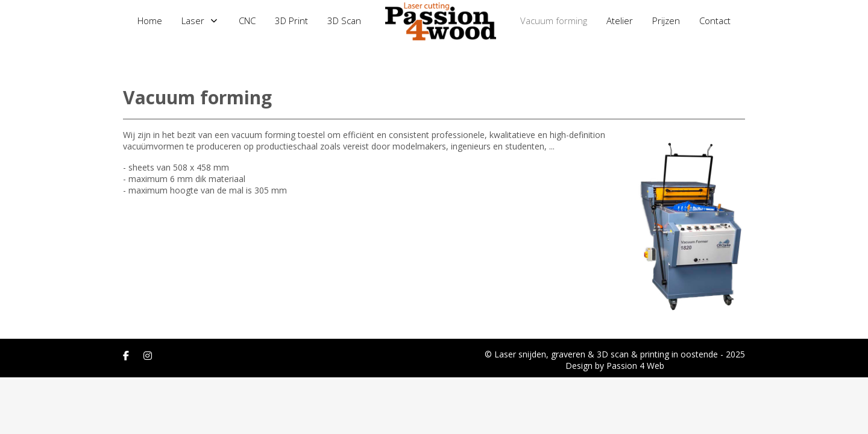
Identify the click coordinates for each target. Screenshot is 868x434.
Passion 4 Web (635, 366)
